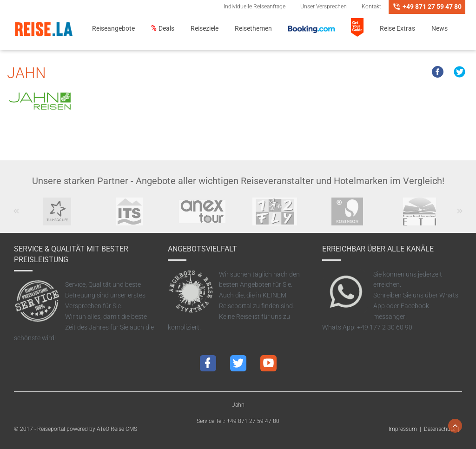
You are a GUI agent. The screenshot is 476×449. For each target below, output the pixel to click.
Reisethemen (253, 29)
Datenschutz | (443, 429)
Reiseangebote (113, 29)
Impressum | (406, 429)
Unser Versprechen (324, 7)
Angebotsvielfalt (202, 249)
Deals (166, 29)
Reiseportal (51, 429)
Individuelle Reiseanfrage (255, 7)
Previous (17, 216)
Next (460, 216)
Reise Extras (397, 29)
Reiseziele (205, 29)
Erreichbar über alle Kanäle (378, 249)
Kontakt (371, 7)
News (440, 29)
